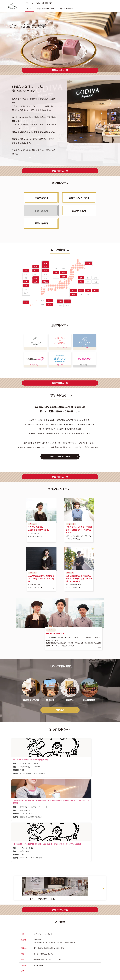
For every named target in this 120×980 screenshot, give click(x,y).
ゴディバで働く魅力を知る (60, 462)
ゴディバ (35, 350)
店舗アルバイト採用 (79, 198)
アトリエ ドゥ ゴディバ (60, 350)
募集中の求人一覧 (60, 70)
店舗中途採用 (41, 198)
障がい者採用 (41, 223)
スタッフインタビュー (67, 9)
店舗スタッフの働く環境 (46, 9)
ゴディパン (60, 371)
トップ (29, 9)
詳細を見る (60, 713)
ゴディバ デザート (35, 371)
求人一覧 (50, 969)
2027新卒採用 (79, 211)
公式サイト (13, 974)
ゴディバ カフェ (85, 350)
